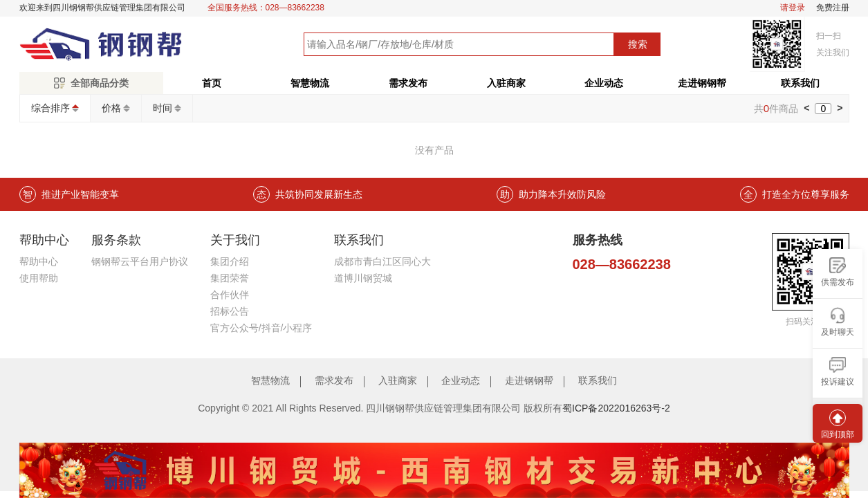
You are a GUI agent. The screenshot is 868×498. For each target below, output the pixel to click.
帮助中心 (39, 261)
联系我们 (800, 83)
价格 (111, 108)
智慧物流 (310, 83)
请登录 (793, 8)
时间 (163, 108)
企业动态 (604, 83)
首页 (212, 83)
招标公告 (230, 311)
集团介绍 (230, 261)
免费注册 (833, 8)
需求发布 (408, 83)
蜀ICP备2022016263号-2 (616, 408)
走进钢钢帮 (702, 83)
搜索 (638, 44)
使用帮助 (39, 278)
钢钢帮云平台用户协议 (140, 261)
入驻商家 (506, 83)
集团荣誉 (230, 278)
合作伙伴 (230, 295)
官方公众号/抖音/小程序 (261, 328)
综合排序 (50, 108)
